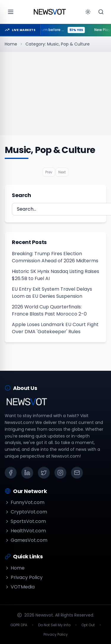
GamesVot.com (26, 540)
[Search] (101, 12)
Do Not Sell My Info (54, 625)
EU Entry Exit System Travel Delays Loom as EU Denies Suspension (52, 293)
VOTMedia (20, 587)
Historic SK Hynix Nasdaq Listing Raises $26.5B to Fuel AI (55, 275)
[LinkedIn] (27, 473)
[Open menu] (11, 12)
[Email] (77, 473)
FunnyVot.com (25, 502)
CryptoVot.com (26, 512)
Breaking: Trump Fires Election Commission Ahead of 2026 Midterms (55, 257)
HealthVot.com (25, 531)
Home (11, 44)
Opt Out (88, 625)
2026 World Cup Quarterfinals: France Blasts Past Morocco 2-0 (49, 310)
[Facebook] (11, 473)
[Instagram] (60, 473)
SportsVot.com (25, 521)
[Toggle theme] (88, 12)
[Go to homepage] (50, 12)
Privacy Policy (24, 577)
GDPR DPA (19, 625)
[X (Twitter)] (44, 473)
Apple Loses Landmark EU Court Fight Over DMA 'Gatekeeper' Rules (55, 328)
